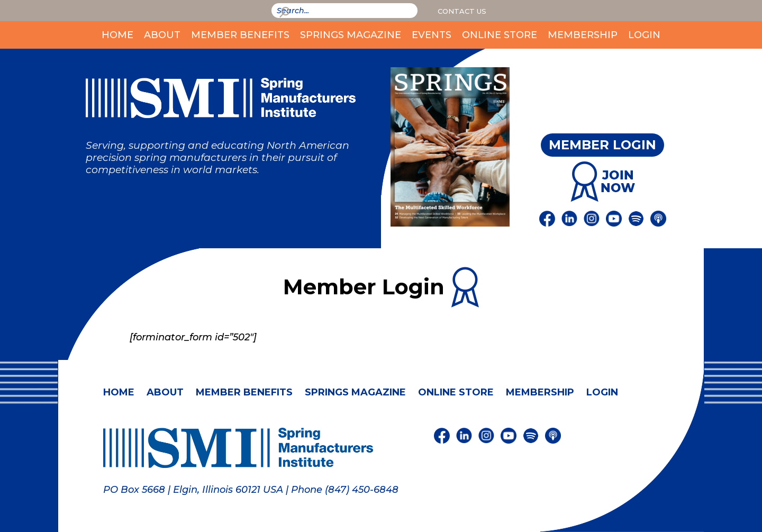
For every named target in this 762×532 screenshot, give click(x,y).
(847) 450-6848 (362, 490)
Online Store (500, 35)
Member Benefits (240, 35)
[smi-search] (344, 11)
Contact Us (462, 11)
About (162, 35)
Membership (583, 35)
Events (432, 35)
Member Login (602, 145)
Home (117, 35)
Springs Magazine (351, 35)
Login (644, 35)
